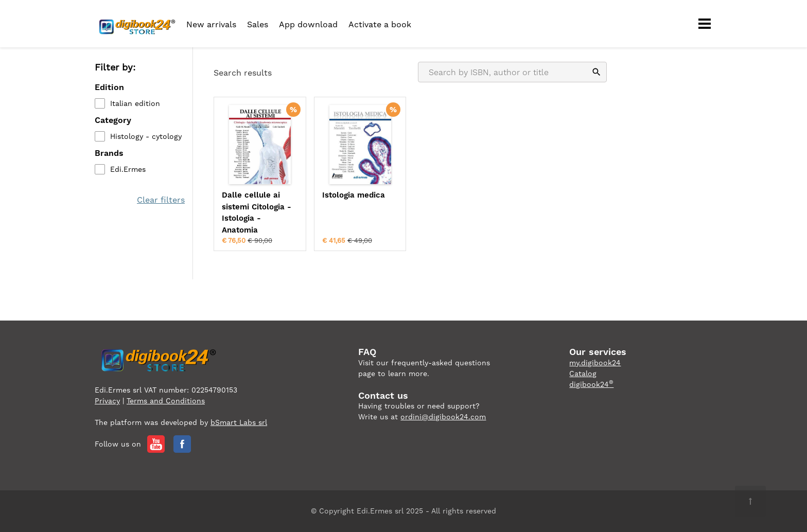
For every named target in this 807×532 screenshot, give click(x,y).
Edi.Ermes (128, 169)
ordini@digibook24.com (443, 417)
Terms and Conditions (166, 401)
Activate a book (380, 24)
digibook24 (591, 384)
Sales (258, 24)
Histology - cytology (146, 136)
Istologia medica (354, 195)
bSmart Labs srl (239, 422)
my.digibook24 (595, 363)
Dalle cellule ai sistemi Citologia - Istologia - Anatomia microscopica (257, 213)
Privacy (107, 401)
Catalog (583, 374)
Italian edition (135, 103)
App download (308, 24)
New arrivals (211, 24)
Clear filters (161, 200)
